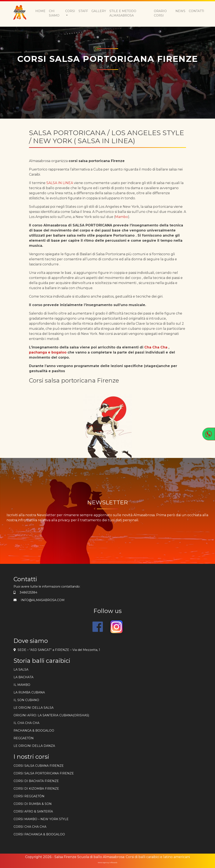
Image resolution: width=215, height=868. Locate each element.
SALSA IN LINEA (59, 183)
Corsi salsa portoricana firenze (44, 773)
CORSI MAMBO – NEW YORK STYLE (41, 819)
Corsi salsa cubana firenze (39, 766)
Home (40, 11)
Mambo (122, 217)
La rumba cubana (29, 692)
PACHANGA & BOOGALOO (34, 731)
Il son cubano (26, 700)
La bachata (23, 677)
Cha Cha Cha (156, 347)
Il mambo (22, 685)
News (180, 11)
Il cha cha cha (26, 723)
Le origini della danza (34, 746)
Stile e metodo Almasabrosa (123, 13)
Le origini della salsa (34, 708)
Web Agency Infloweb (107, 862)
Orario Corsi (160, 13)
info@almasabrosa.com (43, 600)
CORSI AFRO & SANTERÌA (33, 811)
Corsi (70, 11)
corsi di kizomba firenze (36, 789)
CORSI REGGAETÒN (29, 796)
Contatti (196, 11)
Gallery (99, 11)
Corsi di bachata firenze (36, 781)
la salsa (21, 670)
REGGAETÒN (24, 738)
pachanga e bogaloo (48, 352)
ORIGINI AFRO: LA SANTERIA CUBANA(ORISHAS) (51, 715)
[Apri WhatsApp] (209, 434)
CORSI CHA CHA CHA (30, 827)
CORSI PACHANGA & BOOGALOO (39, 834)
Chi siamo (54, 13)
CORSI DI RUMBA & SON (33, 804)
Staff (83, 11)
